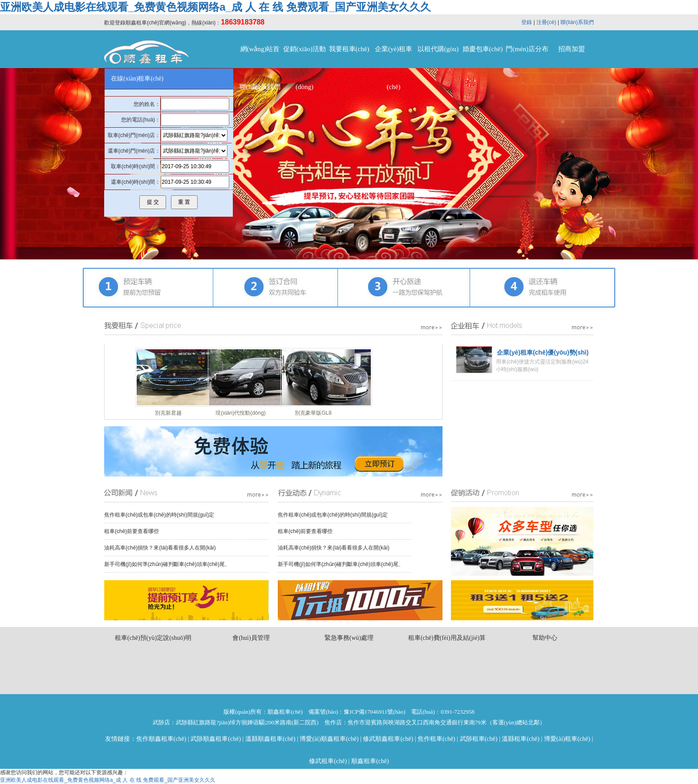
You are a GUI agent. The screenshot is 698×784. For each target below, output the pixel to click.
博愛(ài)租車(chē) (567, 739)
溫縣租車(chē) (521, 739)
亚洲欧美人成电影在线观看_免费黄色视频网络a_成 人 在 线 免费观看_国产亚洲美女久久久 (215, 7)
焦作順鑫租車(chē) (161, 739)
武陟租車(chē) (479, 739)
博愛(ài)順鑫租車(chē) (329, 739)
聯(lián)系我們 (577, 22)
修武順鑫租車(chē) (388, 739)
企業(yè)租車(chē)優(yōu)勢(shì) (543, 352)
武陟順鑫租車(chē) (216, 739)
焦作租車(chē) (436, 739)
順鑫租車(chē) (370, 761)
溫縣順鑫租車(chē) (270, 739)
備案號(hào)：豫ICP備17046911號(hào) (357, 712)
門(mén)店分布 (527, 49)
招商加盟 (572, 49)
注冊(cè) (546, 22)
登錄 (527, 22)
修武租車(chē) (328, 761)
